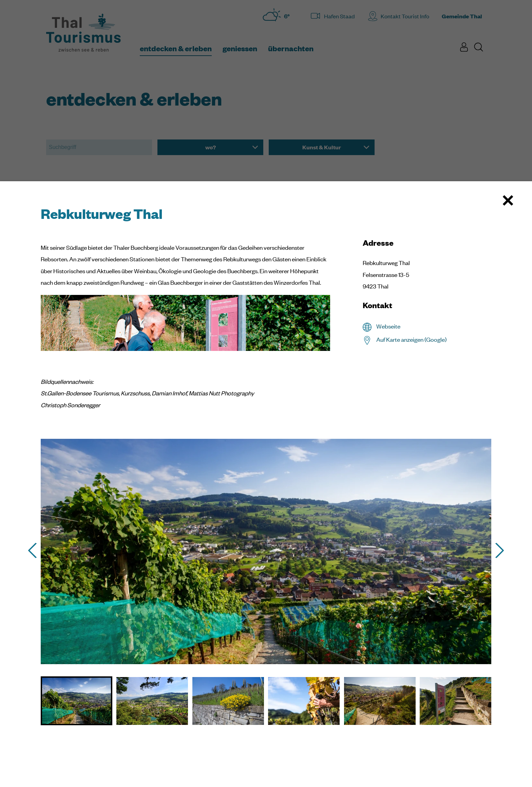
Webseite (388, 326)
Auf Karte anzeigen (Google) (411, 339)
